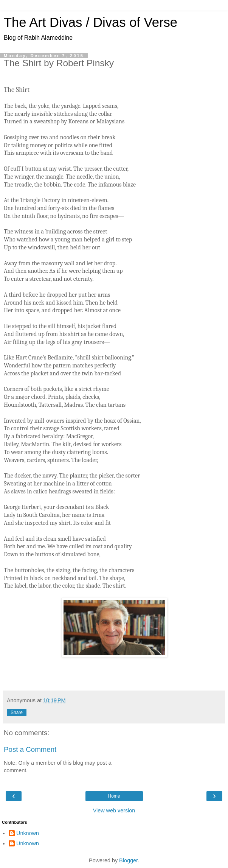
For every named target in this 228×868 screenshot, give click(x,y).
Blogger (128, 860)
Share (17, 712)
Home (114, 796)
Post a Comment (30, 749)
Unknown (28, 833)
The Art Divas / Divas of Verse (91, 22)
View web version (114, 810)
